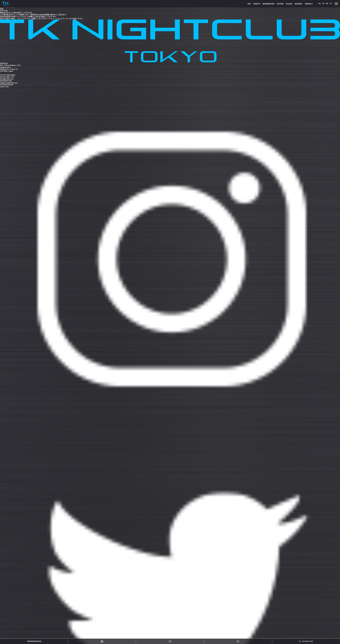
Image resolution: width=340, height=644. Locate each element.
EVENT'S (257, 4)
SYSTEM (280, 4)
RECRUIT (299, 4)
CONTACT (309, 4)
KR (327, 3)
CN (323, 3)
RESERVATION (269, 4)
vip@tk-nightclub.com (9, 83)
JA (331, 3)
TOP (249, 4)
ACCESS (289, 4)
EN (319, 3)
